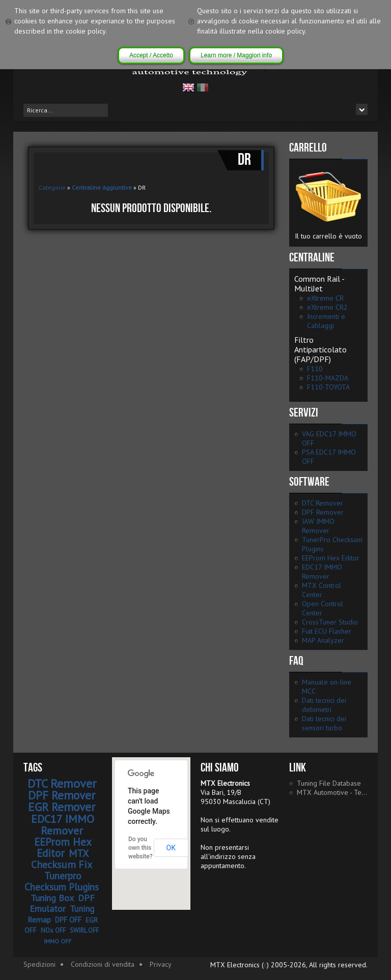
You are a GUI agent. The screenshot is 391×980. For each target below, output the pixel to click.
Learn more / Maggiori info (236, 55)
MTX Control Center (322, 590)
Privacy (161, 964)
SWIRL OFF (84, 930)
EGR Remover (62, 807)
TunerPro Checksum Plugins (332, 544)
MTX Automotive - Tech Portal (332, 792)
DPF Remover (323, 512)
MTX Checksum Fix (62, 859)
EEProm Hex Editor (331, 558)
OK (171, 848)
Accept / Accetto (151, 55)
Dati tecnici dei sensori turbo (324, 723)
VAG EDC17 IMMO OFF (329, 438)
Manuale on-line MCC (327, 687)
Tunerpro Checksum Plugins (62, 881)
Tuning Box (52, 898)
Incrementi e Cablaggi (326, 321)
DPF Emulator (62, 903)
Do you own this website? (141, 848)
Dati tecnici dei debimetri (324, 705)
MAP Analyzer (323, 640)
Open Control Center (323, 608)
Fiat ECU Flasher (327, 631)
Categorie (52, 187)
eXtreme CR (325, 298)
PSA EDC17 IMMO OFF (329, 457)
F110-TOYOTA (328, 387)
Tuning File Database (329, 783)
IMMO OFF (58, 941)
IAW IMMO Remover (318, 526)
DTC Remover (323, 503)
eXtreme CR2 (327, 307)
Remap (39, 919)
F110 (315, 369)
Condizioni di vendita (103, 964)
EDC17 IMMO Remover (322, 572)
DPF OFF (68, 920)
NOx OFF (53, 930)
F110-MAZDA (328, 378)
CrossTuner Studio (330, 622)
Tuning (82, 909)
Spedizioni (39, 964)
